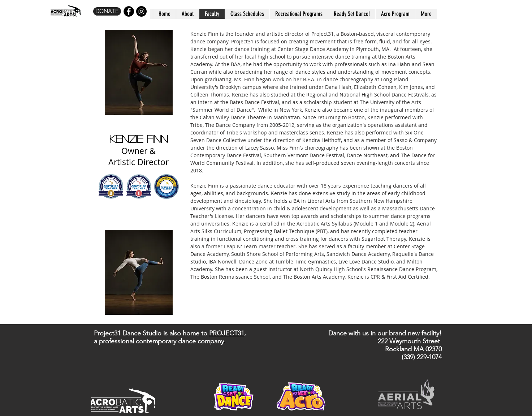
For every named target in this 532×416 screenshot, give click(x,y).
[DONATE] (107, 11)
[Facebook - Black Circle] (129, 11)
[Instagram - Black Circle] (141, 11)
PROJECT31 (227, 333)
